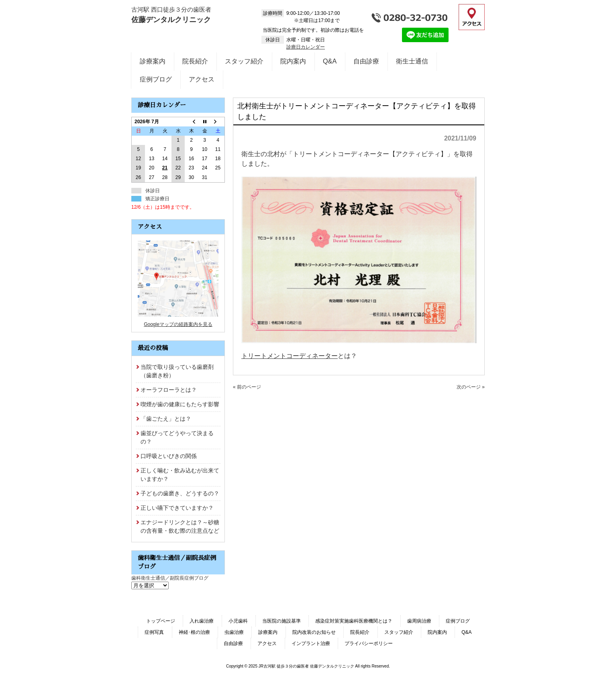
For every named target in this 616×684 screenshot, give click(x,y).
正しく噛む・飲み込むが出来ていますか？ (180, 475)
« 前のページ (247, 387)
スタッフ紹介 (399, 632)
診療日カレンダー (306, 47)
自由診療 (233, 643)
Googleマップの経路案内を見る (178, 324)
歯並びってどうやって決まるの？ (177, 437)
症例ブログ (458, 621)
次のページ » (471, 387)
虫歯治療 (234, 632)
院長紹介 (360, 632)
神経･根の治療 (194, 632)
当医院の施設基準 (281, 621)
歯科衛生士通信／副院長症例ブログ (170, 578)
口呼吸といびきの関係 (169, 456)
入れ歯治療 (202, 621)
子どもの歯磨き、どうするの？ (180, 493)
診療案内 (268, 632)
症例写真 (154, 632)
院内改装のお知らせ (314, 632)
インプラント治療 (311, 643)
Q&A (466, 632)
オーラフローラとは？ (169, 390)
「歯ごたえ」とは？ (166, 419)
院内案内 (437, 632)
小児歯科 (238, 621)
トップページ (161, 621)
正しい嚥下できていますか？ (177, 508)
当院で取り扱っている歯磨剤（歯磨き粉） (177, 371)
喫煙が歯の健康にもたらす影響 (180, 404)
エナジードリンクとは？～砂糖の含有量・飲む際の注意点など (180, 526)
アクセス (267, 643)
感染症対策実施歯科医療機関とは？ (354, 621)
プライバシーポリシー (369, 643)
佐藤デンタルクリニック (171, 20)
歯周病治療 (419, 621)
